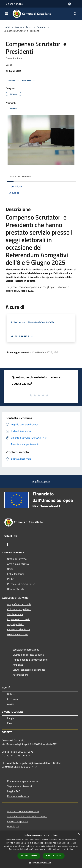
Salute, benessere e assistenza (29, 670)
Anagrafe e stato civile (19, 604)
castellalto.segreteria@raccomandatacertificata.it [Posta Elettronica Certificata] (34, 763)
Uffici (10, 569)
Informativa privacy (18, 821)
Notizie (11, 694)
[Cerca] (75, 14)
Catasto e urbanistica (19, 629)
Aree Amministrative (18, 564)
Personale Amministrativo (21, 584)
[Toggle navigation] (6, 13)
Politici (11, 579)
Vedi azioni (29, 81)
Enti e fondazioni (16, 574)
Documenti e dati (16, 589)
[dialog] (41, 849)
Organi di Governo (17, 559)
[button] (41, 863)
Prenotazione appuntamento (22, 781)
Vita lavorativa (15, 614)
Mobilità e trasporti (17, 634)
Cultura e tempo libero (19, 609)
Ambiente (18, 665)
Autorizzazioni (20, 675)
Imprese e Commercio (19, 619)
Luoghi (11, 718)
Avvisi (29, 27)
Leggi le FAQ (14, 791)
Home (7, 27)
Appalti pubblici (15, 624)
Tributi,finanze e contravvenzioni (30, 660)
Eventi (11, 723)
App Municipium (41, 481)
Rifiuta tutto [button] (54, 856)
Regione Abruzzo (14, 4)
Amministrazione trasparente (23, 811)
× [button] (78, 834)
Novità (18, 27)
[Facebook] (8, 544)
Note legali (13, 826)
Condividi (13, 81)
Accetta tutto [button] (29, 856)
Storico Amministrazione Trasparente (27, 816)
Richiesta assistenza (18, 796)
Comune (41, 27)
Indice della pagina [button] (20, 176)
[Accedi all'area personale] (70, 4)
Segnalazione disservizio (20, 786)
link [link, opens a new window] (71, 849)
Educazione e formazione (26, 650)
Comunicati (13, 699)
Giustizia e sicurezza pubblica (28, 655)
